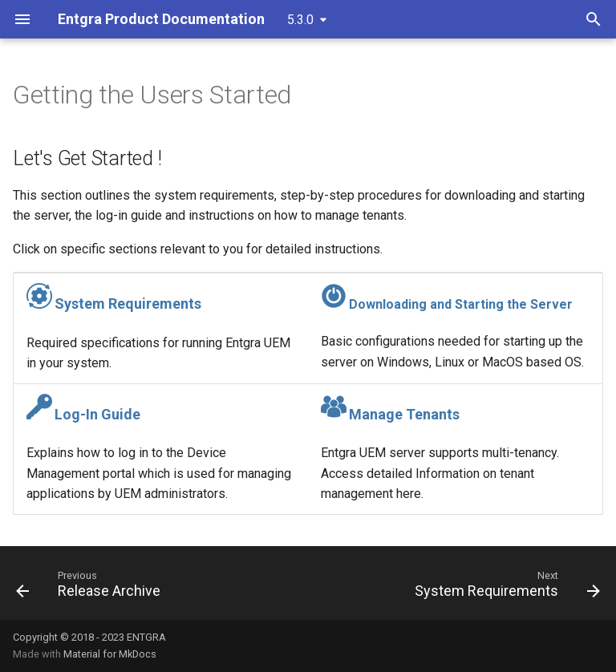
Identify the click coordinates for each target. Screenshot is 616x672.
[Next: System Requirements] (505, 588)
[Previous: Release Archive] (91, 588)
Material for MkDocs (110, 654)
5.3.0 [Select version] (300, 20)
